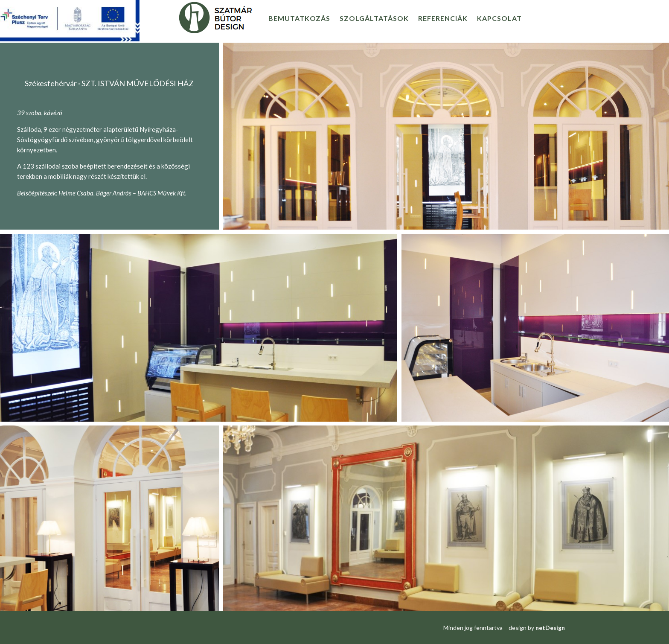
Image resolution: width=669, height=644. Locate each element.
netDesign (550, 628)
